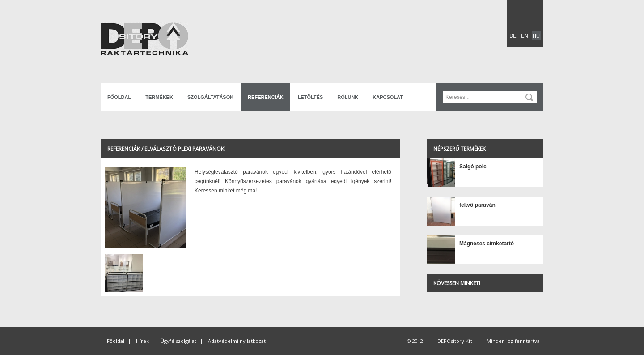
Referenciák (265, 97)
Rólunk (348, 97)
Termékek (159, 97)
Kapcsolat (388, 97)
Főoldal (119, 97)
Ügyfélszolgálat (178, 341)
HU (536, 36)
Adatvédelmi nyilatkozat (237, 341)
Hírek (142, 341)
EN (524, 36)
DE (513, 36)
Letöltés (311, 97)
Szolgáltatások (210, 97)
